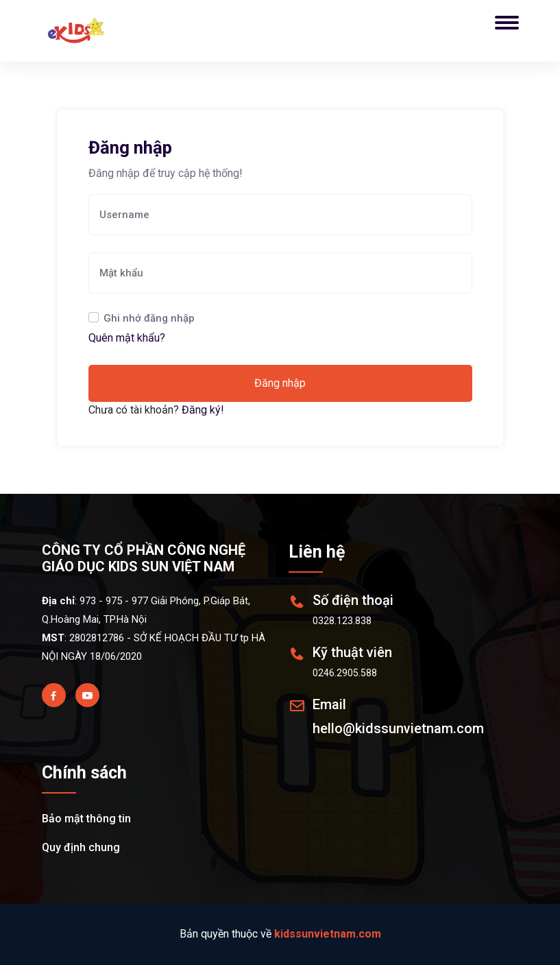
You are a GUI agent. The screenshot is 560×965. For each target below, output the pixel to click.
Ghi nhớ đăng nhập (149, 318)
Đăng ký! (203, 410)
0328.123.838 (342, 621)
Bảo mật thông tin (86, 819)
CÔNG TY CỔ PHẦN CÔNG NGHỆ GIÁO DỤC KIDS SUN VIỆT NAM (144, 558)
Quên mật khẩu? (127, 338)
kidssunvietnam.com (328, 934)
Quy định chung (81, 847)
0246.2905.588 (345, 673)
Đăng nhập (280, 383)
